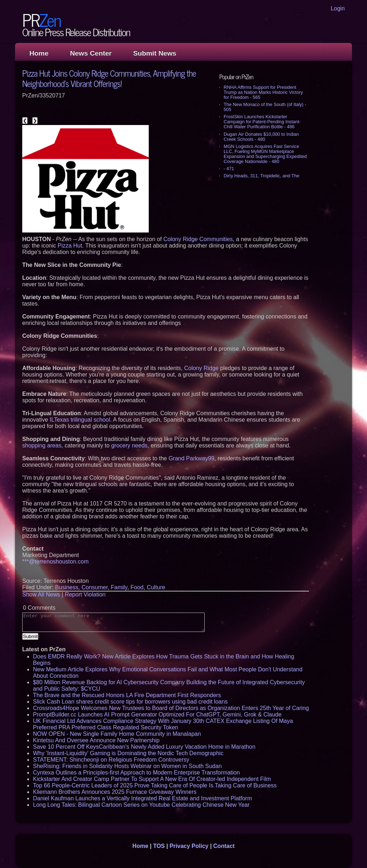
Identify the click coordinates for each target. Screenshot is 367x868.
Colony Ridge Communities (198, 239)
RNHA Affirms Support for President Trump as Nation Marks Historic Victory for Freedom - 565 (263, 92)
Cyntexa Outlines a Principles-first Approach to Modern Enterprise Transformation (136, 773)
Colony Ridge (201, 368)
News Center (91, 53)
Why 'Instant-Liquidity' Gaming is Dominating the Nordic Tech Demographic (128, 753)
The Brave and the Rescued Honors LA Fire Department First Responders (127, 695)
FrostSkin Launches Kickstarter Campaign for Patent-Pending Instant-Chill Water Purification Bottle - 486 (262, 122)
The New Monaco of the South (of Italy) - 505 (265, 107)
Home (39, 53)
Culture (156, 587)
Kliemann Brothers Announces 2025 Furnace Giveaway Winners (115, 792)
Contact (224, 846)
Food (137, 587)
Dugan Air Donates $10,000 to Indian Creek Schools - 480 (261, 137)
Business (67, 587)
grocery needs (129, 445)
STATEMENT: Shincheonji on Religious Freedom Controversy (111, 760)
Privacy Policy (189, 846)
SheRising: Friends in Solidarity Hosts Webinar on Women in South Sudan (127, 766)
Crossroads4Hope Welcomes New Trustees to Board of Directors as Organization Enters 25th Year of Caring (171, 708)
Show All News (41, 594)
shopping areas (42, 445)
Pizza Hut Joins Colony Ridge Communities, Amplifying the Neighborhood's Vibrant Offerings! (109, 78)
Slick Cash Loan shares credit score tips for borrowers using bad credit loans (130, 702)
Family (119, 587)
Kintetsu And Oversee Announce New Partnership (96, 740)
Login (338, 8)
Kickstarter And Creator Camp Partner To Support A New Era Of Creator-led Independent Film (152, 779)
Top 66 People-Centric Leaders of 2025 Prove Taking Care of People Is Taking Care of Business (155, 785)
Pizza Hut (70, 246)
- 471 (229, 169)
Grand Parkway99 (191, 458)
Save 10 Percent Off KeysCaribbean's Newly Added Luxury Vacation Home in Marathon (144, 747)
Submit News (155, 53)
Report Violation (85, 594)
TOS (159, 846)
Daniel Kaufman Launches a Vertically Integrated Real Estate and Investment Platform (142, 798)
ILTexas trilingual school (80, 420)
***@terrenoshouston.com (55, 562)
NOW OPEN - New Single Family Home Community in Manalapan (117, 734)
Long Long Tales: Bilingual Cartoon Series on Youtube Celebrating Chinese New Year (141, 805)
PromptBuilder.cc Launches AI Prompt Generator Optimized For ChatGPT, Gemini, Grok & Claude (157, 714)
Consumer (94, 587)
